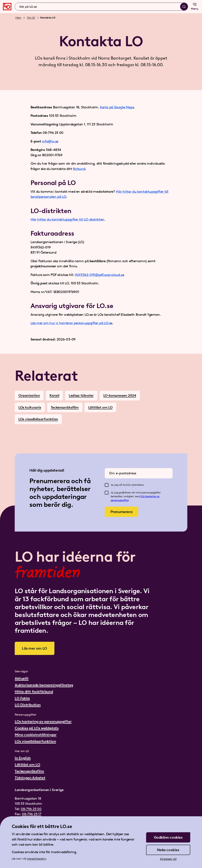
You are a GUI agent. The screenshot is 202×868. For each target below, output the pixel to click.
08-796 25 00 (31, 809)
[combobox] (101, 7)
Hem (18, 18)
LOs (143, 496)
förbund (79, 169)
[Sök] (184, 7)
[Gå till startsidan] (7, 7)
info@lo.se (50, 141)
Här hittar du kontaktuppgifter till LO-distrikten (67, 219)
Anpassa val (168, 859)
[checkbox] (107, 485)
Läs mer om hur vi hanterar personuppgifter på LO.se (71, 323)
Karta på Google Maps (117, 107)
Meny (195, 6)
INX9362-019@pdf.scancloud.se (99, 275)
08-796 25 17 (32, 814)
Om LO (31, 18)
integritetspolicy (36, 859)
